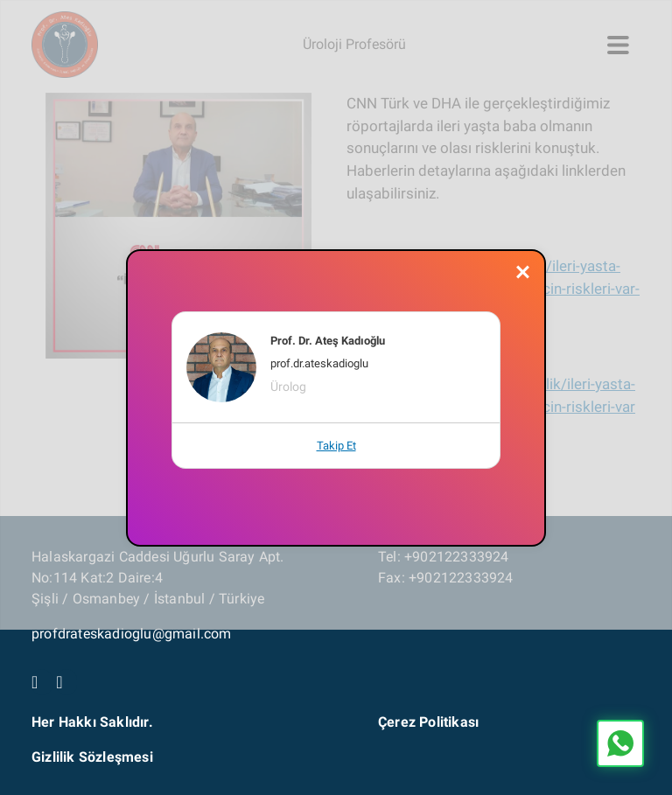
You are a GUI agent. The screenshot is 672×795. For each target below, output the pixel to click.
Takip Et (336, 446)
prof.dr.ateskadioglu (319, 363)
